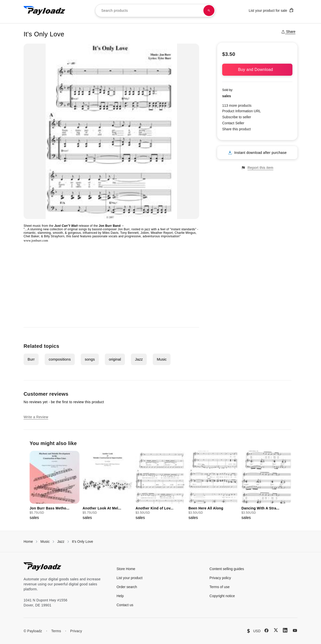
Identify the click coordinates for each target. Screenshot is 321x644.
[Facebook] (266, 630)
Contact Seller (233, 123)
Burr (31, 359)
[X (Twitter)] (276, 630)
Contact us (125, 605)
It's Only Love (83, 542)
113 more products (237, 105)
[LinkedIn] (285, 630)
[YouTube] (295, 630)
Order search (127, 587)
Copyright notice (222, 596)
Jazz (139, 359)
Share (288, 32)
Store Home (126, 569)
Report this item (257, 168)
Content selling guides (227, 569)
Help (120, 596)
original (115, 359)
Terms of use (219, 587)
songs (90, 359)
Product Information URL (242, 111)
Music (162, 359)
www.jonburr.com (36, 240)
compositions (60, 359)
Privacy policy (220, 578)
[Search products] (209, 11)
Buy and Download (257, 70)
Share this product (236, 129)
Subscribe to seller (237, 117)
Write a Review (36, 417)
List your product (130, 578)
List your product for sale (271, 10)
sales (227, 96)
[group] (55, 486)
